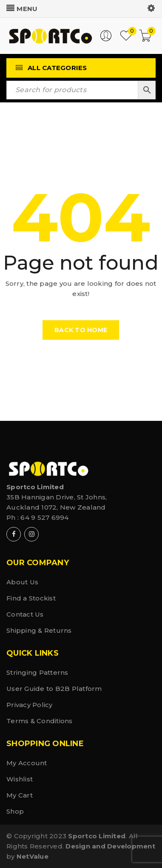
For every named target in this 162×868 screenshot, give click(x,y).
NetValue (33, 856)
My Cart (20, 795)
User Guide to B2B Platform (54, 689)
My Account (27, 763)
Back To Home (81, 330)
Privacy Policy (30, 705)
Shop (15, 811)
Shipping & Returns (39, 630)
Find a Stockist (31, 598)
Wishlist (20, 779)
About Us (22, 582)
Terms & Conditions (40, 721)
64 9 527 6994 (44, 517)
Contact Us (25, 614)
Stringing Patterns (37, 672)
